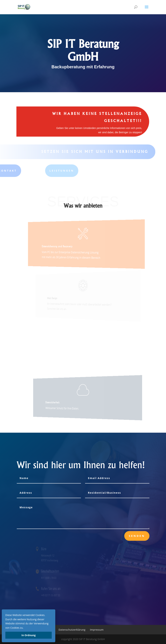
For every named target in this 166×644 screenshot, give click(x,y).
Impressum (97, 630)
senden (137, 536)
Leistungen (37, 171)
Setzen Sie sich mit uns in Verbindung (90, 152)
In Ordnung (28, 635)
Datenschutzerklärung (72, 630)
